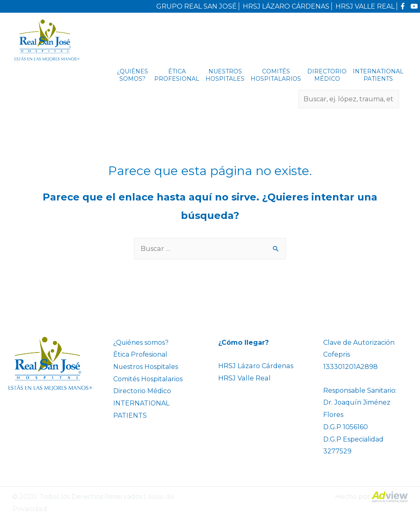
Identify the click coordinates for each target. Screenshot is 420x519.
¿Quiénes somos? (132, 75)
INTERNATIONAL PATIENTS (378, 75)
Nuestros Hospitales (225, 75)
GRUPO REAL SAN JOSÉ (196, 6)
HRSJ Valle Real (244, 378)
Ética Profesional (177, 75)
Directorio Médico (327, 75)
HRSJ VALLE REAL (365, 6)
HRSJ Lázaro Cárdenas (255, 366)
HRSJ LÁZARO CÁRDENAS (286, 6)
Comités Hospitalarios (276, 75)
